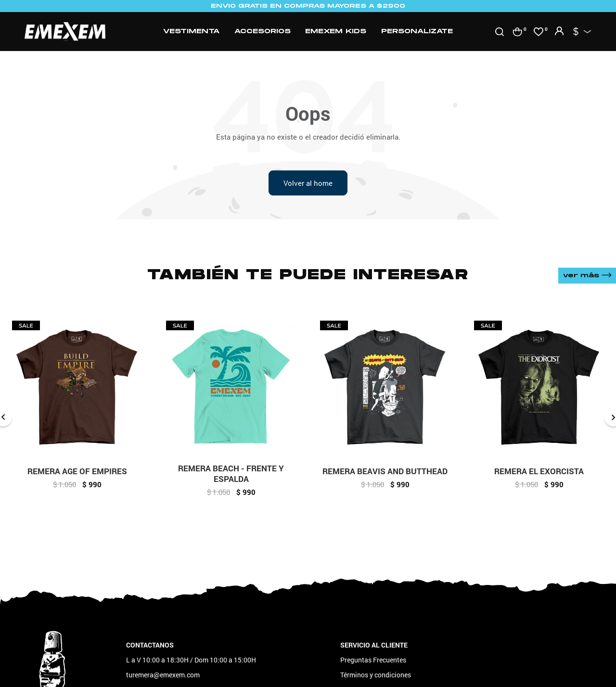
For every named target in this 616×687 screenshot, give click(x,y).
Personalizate (417, 31)
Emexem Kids (336, 31)
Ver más (587, 276)
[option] (77, 409)
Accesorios (263, 31)
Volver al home (308, 183)
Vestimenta (191, 31)
